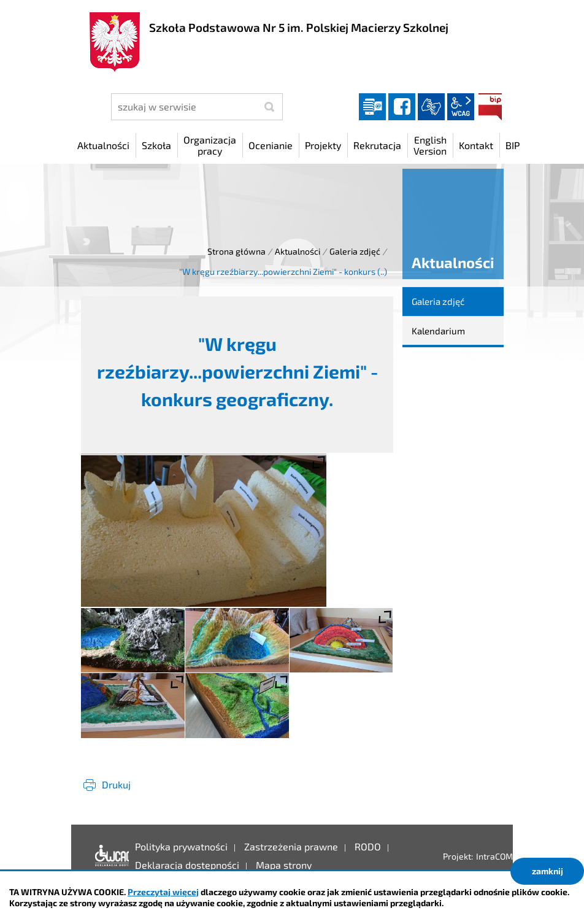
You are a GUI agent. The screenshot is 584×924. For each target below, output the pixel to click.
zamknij (547, 871)
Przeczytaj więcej (163, 892)
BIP (490, 107)
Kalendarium (438, 331)
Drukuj (116, 784)
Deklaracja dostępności (109, 856)
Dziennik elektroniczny (372, 107)
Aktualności (298, 251)
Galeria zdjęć (355, 251)
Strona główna (236, 251)
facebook (402, 107)
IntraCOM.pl (499, 856)
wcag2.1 (461, 107)
